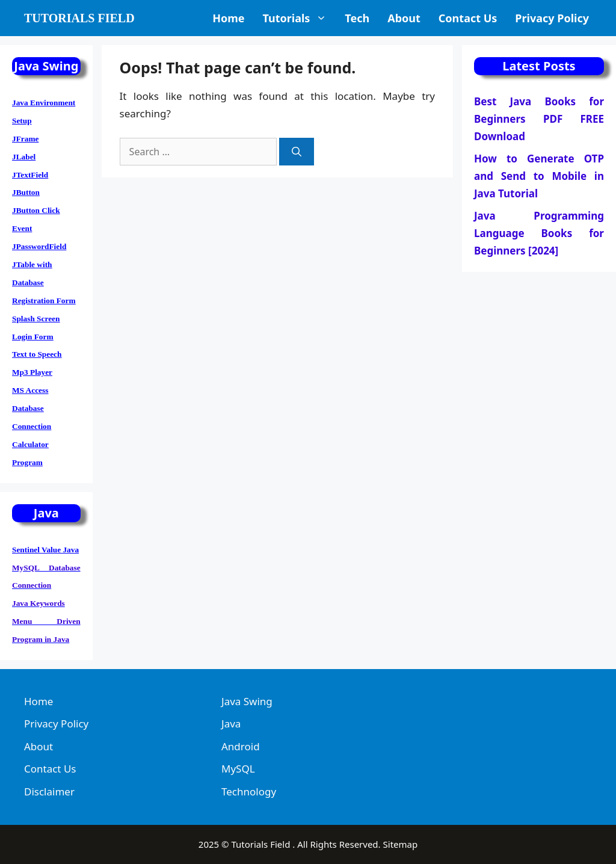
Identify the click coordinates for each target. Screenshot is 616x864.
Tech (357, 18)
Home (228, 18)
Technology (249, 791)
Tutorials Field (79, 18)
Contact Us (468, 18)
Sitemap (401, 844)
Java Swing (247, 701)
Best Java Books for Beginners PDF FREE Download (539, 119)
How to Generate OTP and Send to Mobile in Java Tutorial (539, 176)
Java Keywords (38, 603)
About (404, 18)
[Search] (297, 152)
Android (241, 746)
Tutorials (299, 18)
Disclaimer (49, 791)
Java (231, 724)
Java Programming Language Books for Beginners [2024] (539, 233)
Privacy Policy (552, 18)
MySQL (238, 769)
